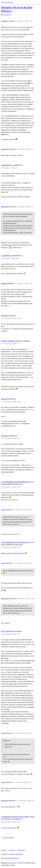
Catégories (12, 850)
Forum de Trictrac (7, 2)
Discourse (13, 863)
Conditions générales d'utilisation (12, 854)
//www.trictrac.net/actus (9, 828)
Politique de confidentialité (10, 858)
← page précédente (7, 837)
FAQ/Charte (21, 850)
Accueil (4, 850)
